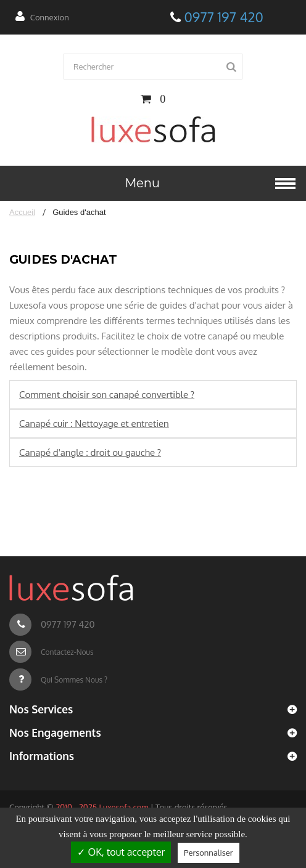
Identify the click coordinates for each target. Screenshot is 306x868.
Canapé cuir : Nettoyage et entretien (94, 424)
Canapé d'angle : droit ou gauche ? (90, 452)
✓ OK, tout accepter (121, 852)
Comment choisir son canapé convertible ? (107, 395)
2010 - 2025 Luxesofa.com (102, 807)
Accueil (22, 212)
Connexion (50, 17)
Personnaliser (208, 853)
